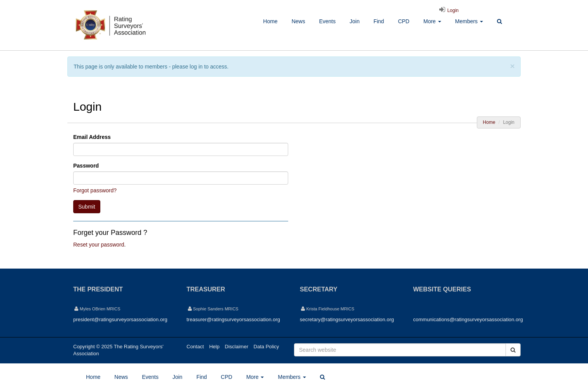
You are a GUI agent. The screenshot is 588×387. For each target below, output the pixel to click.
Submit (87, 207)
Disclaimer (236, 347)
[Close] (512, 66)
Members (469, 21)
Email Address (92, 137)
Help (214, 347)
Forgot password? (95, 190)
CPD (404, 21)
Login (448, 10)
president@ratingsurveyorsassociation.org (120, 319)
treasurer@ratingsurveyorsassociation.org (234, 319)
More (432, 21)
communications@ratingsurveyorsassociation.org (468, 319)
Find (379, 21)
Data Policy (266, 347)
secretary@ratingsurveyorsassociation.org (347, 319)
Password (86, 166)
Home (270, 21)
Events (328, 21)
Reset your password (99, 245)
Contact (195, 347)
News (298, 21)
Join (354, 21)
